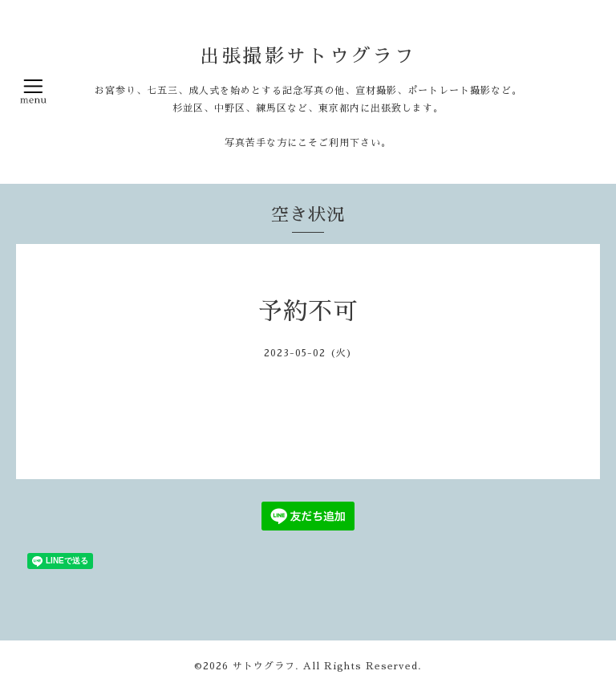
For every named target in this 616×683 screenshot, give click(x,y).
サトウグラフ (264, 666)
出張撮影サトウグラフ (308, 56)
